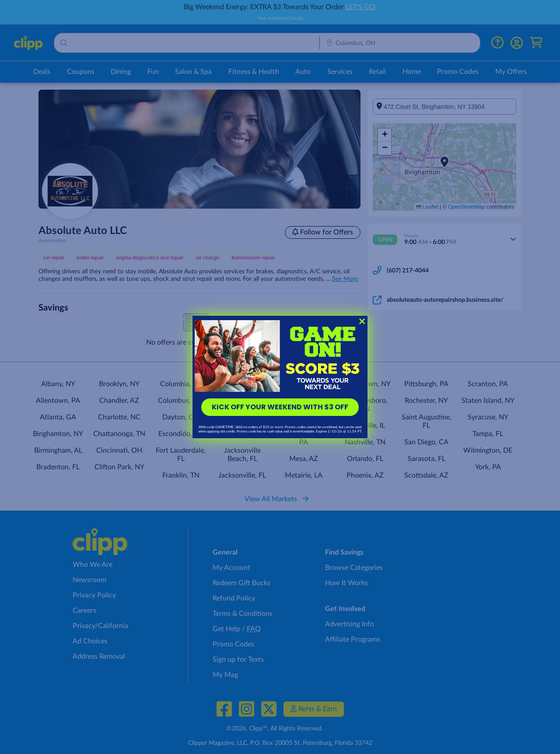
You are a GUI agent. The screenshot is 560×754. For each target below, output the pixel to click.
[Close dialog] (362, 321)
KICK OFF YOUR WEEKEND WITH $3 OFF (280, 407)
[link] (280, 356)
